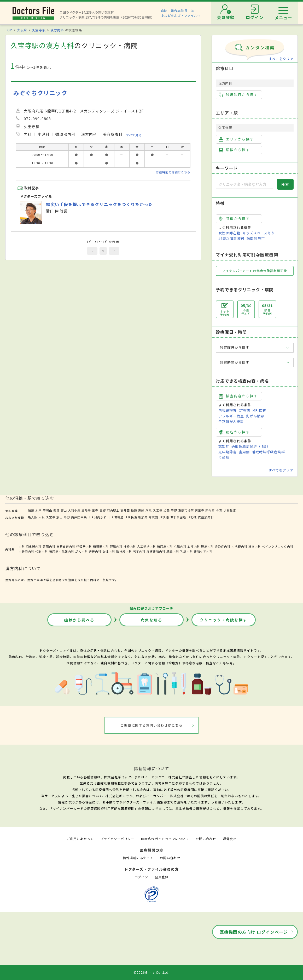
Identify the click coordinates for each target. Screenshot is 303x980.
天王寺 (200, 510)
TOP (9, 30)
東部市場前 (186, 510)
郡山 (64, 510)
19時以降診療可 (231, 238)
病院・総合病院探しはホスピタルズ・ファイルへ (181, 13)
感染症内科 (223, 546)
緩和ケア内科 (203, 551)
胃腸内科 (49, 546)
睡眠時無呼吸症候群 (268, 452)
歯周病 (244, 452)
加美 (167, 510)
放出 (60, 517)
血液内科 (194, 546)
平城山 (48, 510)
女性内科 (109, 551)
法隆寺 (86, 510)
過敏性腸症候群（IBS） (251, 446)
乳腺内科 (187, 551)
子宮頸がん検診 (231, 421)
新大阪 (33, 517)
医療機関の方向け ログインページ (254, 932)
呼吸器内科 (84, 546)
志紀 (141, 510)
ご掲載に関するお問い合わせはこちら (152, 725)
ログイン (141, 877)
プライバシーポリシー (117, 839)
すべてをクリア (281, 59)
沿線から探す (234, 150)
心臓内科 (180, 546)
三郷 (103, 510)
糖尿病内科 (165, 546)
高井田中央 (79, 517)
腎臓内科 (116, 546)
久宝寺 (158, 510)
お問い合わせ (206, 839)
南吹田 (153, 517)
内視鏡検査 (228, 410)
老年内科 (139, 551)
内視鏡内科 (239, 546)
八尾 (149, 510)
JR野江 (192, 517)
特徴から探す (234, 219)
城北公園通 (178, 517)
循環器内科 (101, 546)
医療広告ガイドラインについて (165, 839)
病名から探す (234, 432)
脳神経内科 (124, 551)
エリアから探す (236, 139)
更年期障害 (228, 452)
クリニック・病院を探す (224, 620)
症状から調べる (79, 620)
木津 (38, 510)
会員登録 (162, 877)
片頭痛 (224, 457)
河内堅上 (113, 510)
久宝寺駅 (39, 30)
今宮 (219, 510)
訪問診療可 (256, 238)
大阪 (42, 517)
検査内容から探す (238, 396)
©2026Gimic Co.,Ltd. (151, 972)
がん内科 (81, 551)
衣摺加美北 (206, 517)
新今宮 (210, 510)
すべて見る (134, 135)
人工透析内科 (147, 546)
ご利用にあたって (80, 839)
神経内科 (130, 546)
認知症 (224, 446)
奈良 (56, 510)
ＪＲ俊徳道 (116, 517)
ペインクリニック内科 (278, 546)
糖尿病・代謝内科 (62, 551)
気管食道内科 (66, 546)
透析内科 (95, 551)
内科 (22, 546)
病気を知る (152, 620)
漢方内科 (57, 30)
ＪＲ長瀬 (131, 517)
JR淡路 (164, 517)
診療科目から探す (238, 95)
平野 (174, 510)
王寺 (95, 510)
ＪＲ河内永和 (97, 517)
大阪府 (22, 30)
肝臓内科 (173, 551)
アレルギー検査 (231, 416)
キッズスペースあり (259, 233)
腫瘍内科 (207, 546)
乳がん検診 (255, 416)
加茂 (31, 510)
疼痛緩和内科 (156, 551)
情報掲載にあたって (138, 858)
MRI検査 (259, 410)
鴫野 (67, 517)
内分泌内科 (26, 551)
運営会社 (230, 839)
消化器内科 (34, 546)
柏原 (134, 510)
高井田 (125, 510)
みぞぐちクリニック (40, 93)
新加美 (143, 517)
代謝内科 (42, 551)
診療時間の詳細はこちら (173, 172)
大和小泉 (74, 510)
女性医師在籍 (229, 233)
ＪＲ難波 (230, 510)
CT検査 (245, 410)
